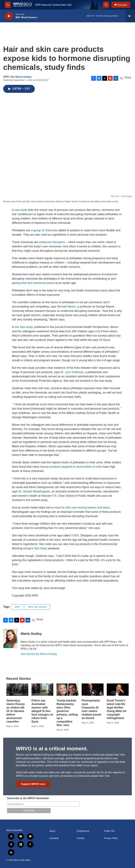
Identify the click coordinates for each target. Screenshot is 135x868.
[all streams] (130, 16)
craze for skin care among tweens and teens (82, 508)
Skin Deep (40, 548)
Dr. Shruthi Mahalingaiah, (35, 491)
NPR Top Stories (37, 607)
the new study (24, 327)
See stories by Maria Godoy (39, 654)
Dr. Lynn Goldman (72, 372)
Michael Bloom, (66, 307)
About (52, 831)
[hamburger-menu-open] (8, 5)
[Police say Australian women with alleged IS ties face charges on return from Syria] (42, 690)
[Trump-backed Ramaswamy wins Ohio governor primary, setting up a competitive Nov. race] (67, 690)
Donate (122, 5)
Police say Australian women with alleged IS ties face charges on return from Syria (42, 711)
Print (128, 78)
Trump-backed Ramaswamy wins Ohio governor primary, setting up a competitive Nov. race (67, 713)
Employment (83, 831)
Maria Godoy (24, 77)
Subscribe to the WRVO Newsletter (28, 798)
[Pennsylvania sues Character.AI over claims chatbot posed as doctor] (93, 690)
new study (21, 210)
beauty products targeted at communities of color (71, 467)
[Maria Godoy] (10, 638)
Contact (81, 838)
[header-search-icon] (106, 5)
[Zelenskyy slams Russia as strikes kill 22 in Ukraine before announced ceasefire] (17, 690)
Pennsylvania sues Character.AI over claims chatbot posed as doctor (91, 709)
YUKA (75, 535)
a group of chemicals (44, 230)
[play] (9, 16)
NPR (17, 607)
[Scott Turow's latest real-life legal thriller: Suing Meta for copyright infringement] (118, 690)
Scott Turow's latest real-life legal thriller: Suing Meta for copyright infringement (117, 709)
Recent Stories (19, 679)
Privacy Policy (111, 838)
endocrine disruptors (52, 242)
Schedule (54, 838)
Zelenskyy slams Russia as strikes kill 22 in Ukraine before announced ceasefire (15, 711)
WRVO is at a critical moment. (52, 749)
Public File (109, 831)
